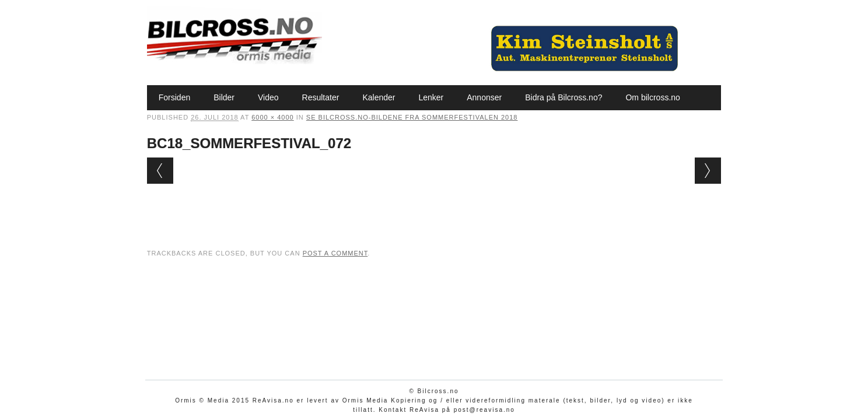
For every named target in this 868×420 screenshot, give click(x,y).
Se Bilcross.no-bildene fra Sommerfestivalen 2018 (412, 117)
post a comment (335, 253)
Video (268, 97)
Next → (708, 171)
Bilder (224, 97)
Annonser (484, 97)
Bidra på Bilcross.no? (563, 97)
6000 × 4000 (272, 117)
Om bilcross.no (652, 97)
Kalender (379, 97)
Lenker (431, 97)
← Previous (160, 171)
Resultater (321, 97)
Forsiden (174, 97)
